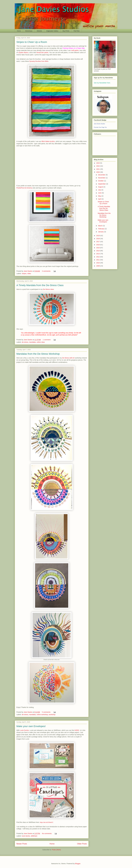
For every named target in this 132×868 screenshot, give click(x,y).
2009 (98, 266)
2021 (98, 169)
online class (41, 342)
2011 (98, 260)
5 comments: (46, 712)
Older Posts (82, 844)
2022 (98, 166)
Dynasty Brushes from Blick (39, 61)
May (100, 196)
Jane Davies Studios (99, 124)
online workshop (42, 715)
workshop (52, 715)
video (29, 274)
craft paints (75, 50)
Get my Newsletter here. (102, 83)
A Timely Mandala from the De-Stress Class (40, 285)
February (101, 229)
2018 (98, 239)
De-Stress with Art (68, 358)
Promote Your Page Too (100, 127)
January (101, 232)
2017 (98, 242)
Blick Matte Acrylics (48, 141)
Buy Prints (66, 31)
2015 (98, 248)
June (100, 193)
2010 (98, 263)
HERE (77, 730)
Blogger (78, 864)
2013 (98, 254)
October (101, 181)
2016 (98, 245)
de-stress (25, 342)
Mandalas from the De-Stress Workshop (38, 354)
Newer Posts (22, 844)
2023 (98, 163)
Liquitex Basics (23, 52)
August (101, 187)
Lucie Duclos (24, 730)
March (101, 226)
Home (19, 31)
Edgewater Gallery (52, 31)
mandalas (32, 342)
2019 (98, 236)
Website (39, 31)
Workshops (29, 31)
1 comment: (47, 340)
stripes (24, 274)
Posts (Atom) (56, 850)
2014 (98, 251)
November (102, 178)
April (100, 199)
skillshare (34, 836)
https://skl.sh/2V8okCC (47, 822)
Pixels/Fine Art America (24, 188)
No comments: (47, 833)
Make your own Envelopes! (31, 726)
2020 (98, 172)
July (100, 190)
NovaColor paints (42, 52)
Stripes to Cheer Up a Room (32, 42)
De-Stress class (48, 289)
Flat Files (77, 31)
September (102, 184)
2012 (98, 257)
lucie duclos (26, 836)
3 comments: (46, 271)
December (102, 175)
